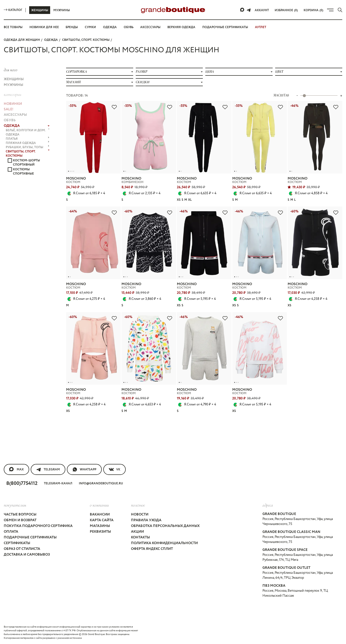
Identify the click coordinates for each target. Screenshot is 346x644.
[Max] (242, 10)
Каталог (13, 10)
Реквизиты (100, 532)
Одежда (110, 27)
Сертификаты (17, 543)
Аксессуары (150, 27)
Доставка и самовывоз (27, 555)
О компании (99, 505)
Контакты (140, 537)
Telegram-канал (58, 483)
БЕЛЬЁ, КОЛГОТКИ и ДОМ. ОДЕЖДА (28, 132)
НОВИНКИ (13, 104)
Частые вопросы (20, 515)
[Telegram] (249, 10)
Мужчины (62, 10)
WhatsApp (84, 469)
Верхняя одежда (181, 27)
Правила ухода (146, 520)
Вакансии (100, 515)
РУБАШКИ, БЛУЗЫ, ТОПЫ (28, 147)
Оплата (11, 532)
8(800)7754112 (22, 483)
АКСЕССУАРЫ (15, 115)
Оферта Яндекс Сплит (152, 549)
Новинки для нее (44, 27)
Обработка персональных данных (165, 526)
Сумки (90, 27)
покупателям (15, 505)
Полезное (138, 505)
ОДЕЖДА (51, 40)
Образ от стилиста (22, 549)
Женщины (40, 10)
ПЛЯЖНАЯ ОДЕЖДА (28, 143)
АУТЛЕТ (261, 27)
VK (115, 469)
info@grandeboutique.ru (101, 483)
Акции (137, 532)
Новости (140, 515)
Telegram (48, 469)
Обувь (129, 27)
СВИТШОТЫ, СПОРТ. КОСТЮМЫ (86, 40)
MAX (16, 469)
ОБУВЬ (10, 120)
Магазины (100, 526)
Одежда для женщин (22, 40)
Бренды (72, 27)
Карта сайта (102, 520)
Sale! (8, 109)
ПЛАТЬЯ (28, 139)
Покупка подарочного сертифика (38, 526)
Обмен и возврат (20, 520)
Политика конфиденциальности (164, 543)
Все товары (13, 27)
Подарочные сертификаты (225, 27)
